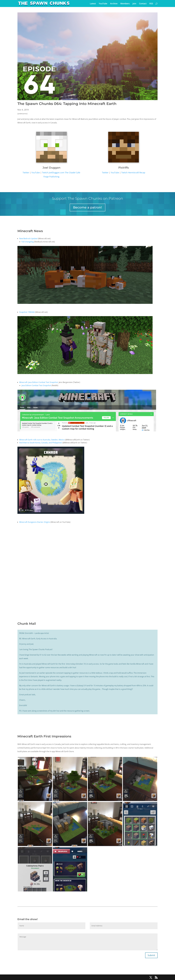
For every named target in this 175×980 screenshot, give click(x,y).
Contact (143, 4)
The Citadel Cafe (72, 173)
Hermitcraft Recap (137, 173)
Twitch (45, 173)
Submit (151, 955)
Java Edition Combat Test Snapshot (36, 385)
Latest (93, 4)
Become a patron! (87, 207)
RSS (151, 4)
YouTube (103, 4)
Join (134, 4)
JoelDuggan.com (57, 173)
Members (125, 4)
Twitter (26, 173)
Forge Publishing (51, 177)
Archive (114, 4)
